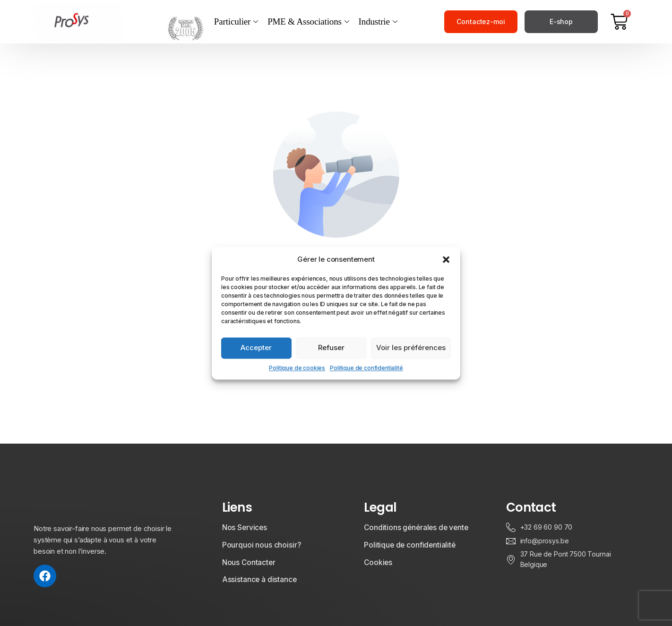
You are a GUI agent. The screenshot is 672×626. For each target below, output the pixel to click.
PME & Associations (308, 22)
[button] (446, 259)
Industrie (378, 22)
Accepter (256, 347)
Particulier (236, 22)
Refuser (331, 347)
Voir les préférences (411, 347)
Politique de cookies (297, 368)
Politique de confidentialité (366, 368)
